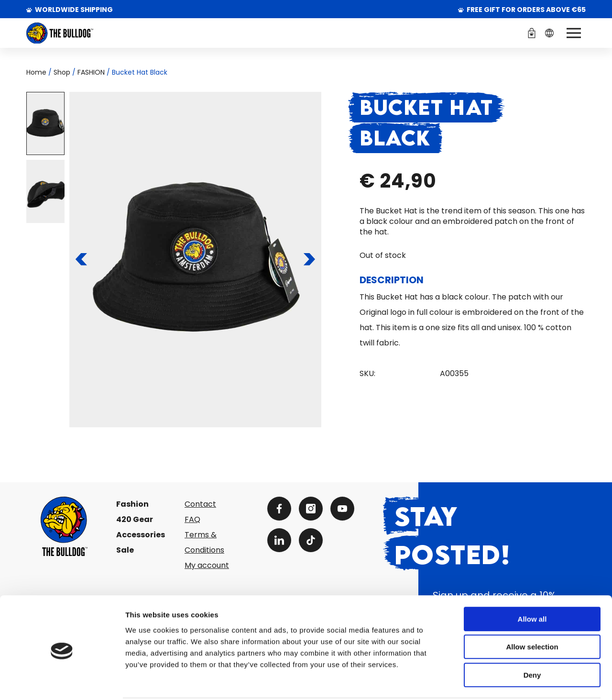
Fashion (132, 504)
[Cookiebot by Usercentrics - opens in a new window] (62, 681)
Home (36, 72)
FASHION (91, 72)
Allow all (532, 583)
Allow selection (532, 611)
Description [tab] (392, 280)
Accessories (141, 535)
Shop (62, 72)
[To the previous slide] (82, 259)
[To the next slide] (309, 259)
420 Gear (135, 519)
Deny (532, 639)
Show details (502, 681)
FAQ (192, 519)
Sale (125, 550)
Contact (200, 504)
